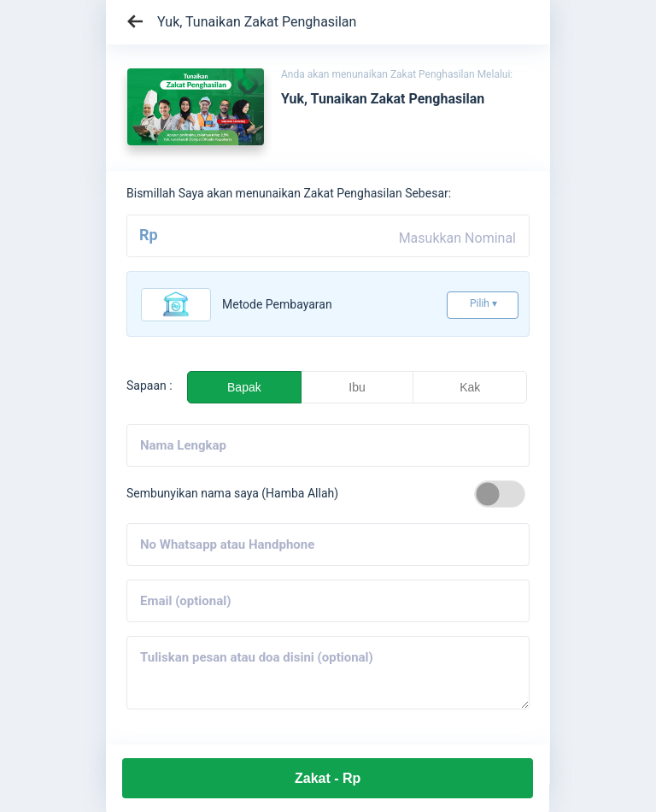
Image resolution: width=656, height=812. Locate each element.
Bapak (244, 387)
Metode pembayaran (277, 304)
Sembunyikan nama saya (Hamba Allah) (232, 493)
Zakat (328, 778)
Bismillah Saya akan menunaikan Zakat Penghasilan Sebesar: (289, 193)
